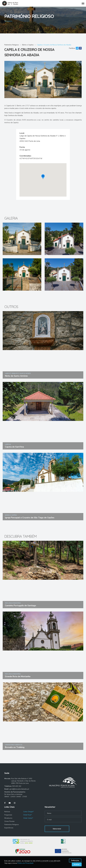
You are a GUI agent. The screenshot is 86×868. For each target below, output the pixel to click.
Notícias (7, 812)
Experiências (9, 828)
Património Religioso (12, 45)
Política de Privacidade (25, 863)
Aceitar (77, 864)
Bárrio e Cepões (28, 45)
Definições (75, 860)
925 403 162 (17, 786)
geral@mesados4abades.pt (19, 789)
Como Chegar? (28, 812)
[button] (43, 177)
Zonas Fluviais (9, 821)
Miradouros (8, 818)
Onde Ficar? (27, 815)
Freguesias (8, 815)
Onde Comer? (28, 818)
